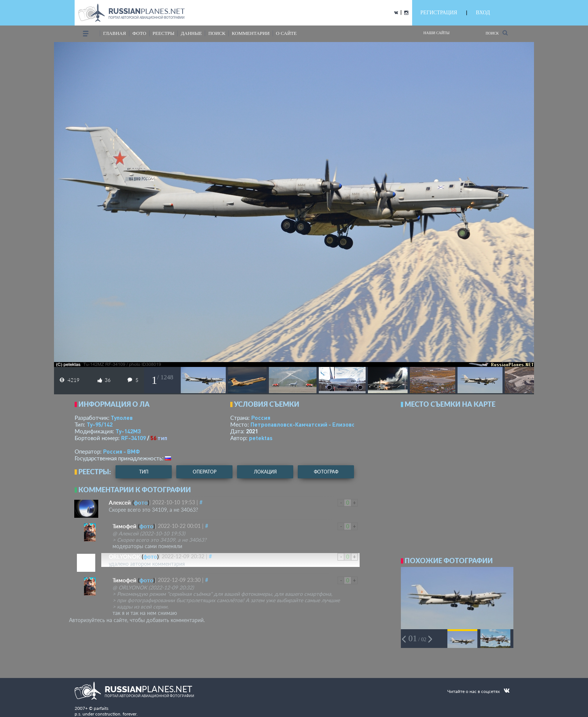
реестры (163, 33)
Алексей (120, 502)
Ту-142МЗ (128, 431)
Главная (115, 33)
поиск (217, 33)
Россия (261, 418)
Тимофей (124, 526)
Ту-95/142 (100, 424)
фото (139, 33)
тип (162, 438)
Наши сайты (436, 33)
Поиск (497, 33)
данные (191, 33)
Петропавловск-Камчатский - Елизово (319, 424)
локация (265, 472)
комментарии (251, 33)
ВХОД (483, 13)
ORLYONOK (124, 556)
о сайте (286, 33)
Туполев (122, 418)
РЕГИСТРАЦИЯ (439, 13)
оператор (205, 472)
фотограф (326, 472)
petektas (261, 438)
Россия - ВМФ (121, 451)
